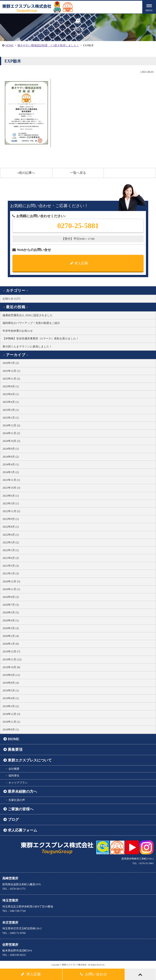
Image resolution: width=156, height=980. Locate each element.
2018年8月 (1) (11, 730)
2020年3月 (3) (11, 628)
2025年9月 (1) (11, 386)
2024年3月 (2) (11, 472)
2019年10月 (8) (11, 667)
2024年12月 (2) (11, 425)
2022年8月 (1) (11, 527)
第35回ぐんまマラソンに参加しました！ (27, 347)
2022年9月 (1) (11, 519)
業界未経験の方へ (22, 791)
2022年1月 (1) (11, 550)
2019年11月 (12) (12, 659)
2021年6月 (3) (11, 558)
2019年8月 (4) (11, 683)
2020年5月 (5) (11, 612)
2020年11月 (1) (11, 589)
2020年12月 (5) (11, 581)
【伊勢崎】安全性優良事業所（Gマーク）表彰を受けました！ (41, 339)
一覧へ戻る (78, 173)
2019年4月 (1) (11, 698)
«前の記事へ (26, 173)
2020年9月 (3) (11, 597)
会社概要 (14, 769)
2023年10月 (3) (11, 488)
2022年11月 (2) (11, 511)
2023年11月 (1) (11, 480)
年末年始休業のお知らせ (18, 331)
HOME (9, 45)
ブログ (13, 820)
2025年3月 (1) (11, 410)
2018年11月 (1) (11, 722)
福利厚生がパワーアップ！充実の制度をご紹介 (31, 323)
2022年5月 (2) (11, 542)
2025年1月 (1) (11, 418)
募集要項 (15, 749)
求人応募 (79, 263)
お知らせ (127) (11, 299)
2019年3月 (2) (11, 706)
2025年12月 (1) (11, 371)
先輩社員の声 (17, 800)
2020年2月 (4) (11, 636)
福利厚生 (14, 776)
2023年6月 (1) (11, 496)
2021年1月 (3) (11, 573)
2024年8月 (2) (11, 457)
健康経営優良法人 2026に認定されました (28, 315)
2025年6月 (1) (11, 394)
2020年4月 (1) (11, 620)
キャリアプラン (18, 783)
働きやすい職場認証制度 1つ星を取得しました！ (48, 45)
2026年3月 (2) (11, 363)
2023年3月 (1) (11, 503)
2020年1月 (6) (11, 644)
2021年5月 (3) (11, 566)
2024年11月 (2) (11, 433)
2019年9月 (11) (11, 675)
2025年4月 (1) (11, 402)
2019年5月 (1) (11, 691)
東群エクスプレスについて (30, 760)
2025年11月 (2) (11, 379)
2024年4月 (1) (11, 464)
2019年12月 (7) (11, 652)
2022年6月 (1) (11, 535)
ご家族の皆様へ (21, 809)
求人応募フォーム (22, 830)
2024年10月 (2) (11, 441)
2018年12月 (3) (11, 714)
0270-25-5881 (78, 226)
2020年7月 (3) (11, 605)
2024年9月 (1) (11, 449)
